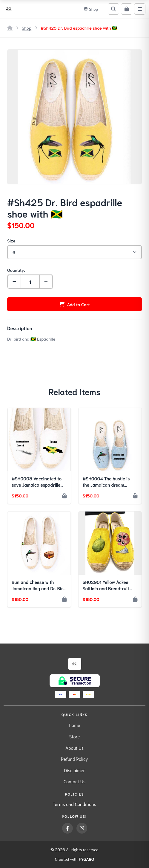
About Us (74, 748)
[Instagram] (82, 828)
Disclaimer (74, 770)
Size (11, 240)
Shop (27, 28)
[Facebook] (67, 828)
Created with (74, 859)
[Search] (113, 9)
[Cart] (127, 9)
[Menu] (140, 9)
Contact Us (74, 781)
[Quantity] (30, 282)
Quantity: (16, 270)
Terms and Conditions (74, 804)
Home (75, 725)
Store (75, 736)
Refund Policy (74, 759)
